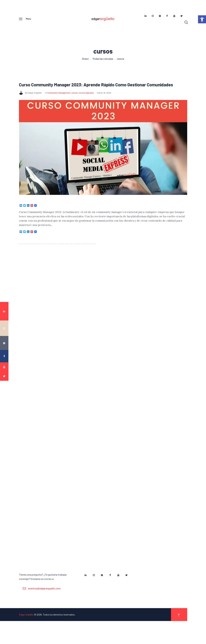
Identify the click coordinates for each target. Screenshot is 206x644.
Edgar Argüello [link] (26, 637)
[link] (202, 19)
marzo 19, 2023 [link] (104, 103)
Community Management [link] (59, 103)
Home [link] (85, 61)
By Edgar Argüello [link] (31, 103)
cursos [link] (75, 103)
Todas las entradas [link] (103, 61)
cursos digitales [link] (86, 103)
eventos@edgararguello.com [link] (44, 611)
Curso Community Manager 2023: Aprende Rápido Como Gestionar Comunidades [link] (98, 91)
